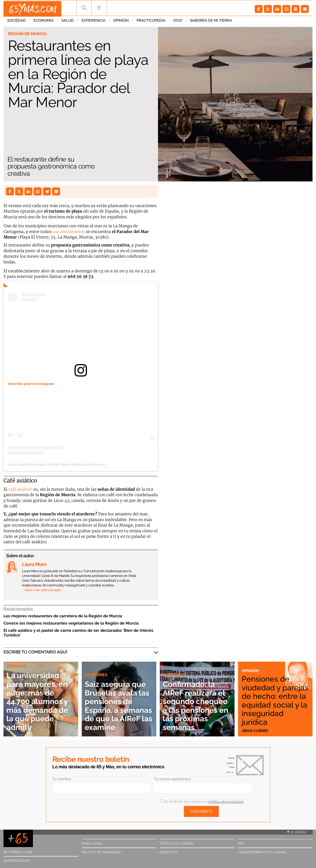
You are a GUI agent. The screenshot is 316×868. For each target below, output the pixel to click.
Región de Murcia (28, 34)
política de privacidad (226, 801)
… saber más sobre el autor (41, 590)
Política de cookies (177, 843)
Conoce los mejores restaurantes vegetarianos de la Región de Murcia (71, 623)
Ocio (178, 22)
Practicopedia (151, 22)
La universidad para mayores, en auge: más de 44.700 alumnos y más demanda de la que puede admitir (41, 701)
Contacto (169, 852)
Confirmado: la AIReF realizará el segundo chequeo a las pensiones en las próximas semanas (194, 701)
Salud (68, 22)
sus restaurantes (69, 232)
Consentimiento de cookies (262, 852)
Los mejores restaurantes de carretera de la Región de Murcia (63, 616)
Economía (44, 22)
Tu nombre (62, 779)
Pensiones (175, 666)
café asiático (20, 489)
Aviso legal (92, 843)
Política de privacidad (101, 852)
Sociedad (17, 22)
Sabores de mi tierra (211, 22)
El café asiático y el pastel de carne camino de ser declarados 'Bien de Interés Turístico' (78, 633)
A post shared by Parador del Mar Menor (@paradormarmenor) (57, 465)
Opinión (121, 22)
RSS (241, 843)
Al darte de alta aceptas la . (202, 801)
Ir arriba (297, 832)
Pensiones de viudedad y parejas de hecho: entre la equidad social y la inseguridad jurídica (275, 695)
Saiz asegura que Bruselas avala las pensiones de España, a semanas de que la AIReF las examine (119, 697)
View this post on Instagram (31, 384)
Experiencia (93, 22)
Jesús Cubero (255, 730)
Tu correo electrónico (172, 779)
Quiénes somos (17, 861)
